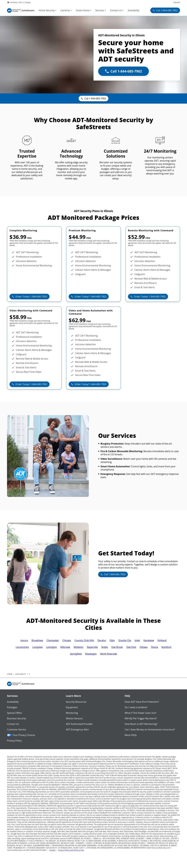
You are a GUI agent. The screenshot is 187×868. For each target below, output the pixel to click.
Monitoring (72, 713)
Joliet (137, 640)
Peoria (155, 647)
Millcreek (65, 647)
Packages (12, 707)
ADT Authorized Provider (79, 724)
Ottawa (144, 647)
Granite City (125, 640)
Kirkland (162, 640)
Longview (38, 647)
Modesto (78, 647)
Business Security (17, 718)
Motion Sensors (74, 718)
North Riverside (109, 654)
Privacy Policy (14, 741)
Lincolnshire (22, 647)
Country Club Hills (84, 640)
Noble (105, 647)
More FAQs (131, 735)
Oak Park (131, 647)
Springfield (76, 654)
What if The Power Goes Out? (140, 713)
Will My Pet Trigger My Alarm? (141, 718)
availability (21, 674)
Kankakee (149, 640)
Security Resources (76, 702)
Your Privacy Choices (21, 735)
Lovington (52, 647)
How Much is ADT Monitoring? (141, 724)
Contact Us (13, 724)
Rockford (166, 647)
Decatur (102, 640)
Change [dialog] (27, 2)
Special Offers (15, 713)
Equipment (72, 707)
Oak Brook (117, 647)
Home (10, 674)
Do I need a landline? (136, 707)
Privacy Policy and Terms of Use (71, 850)
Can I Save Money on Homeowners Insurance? (150, 730)
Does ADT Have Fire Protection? (142, 702)
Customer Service (17, 730)
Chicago (67, 640)
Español (177, 2)
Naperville (92, 647)
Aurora (24, 640)
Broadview (37, 640)
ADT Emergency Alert (77, 730)
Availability (13, 702)
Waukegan (91, 654)
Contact (52, 850)
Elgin (112, 640)
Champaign (53, 640)
